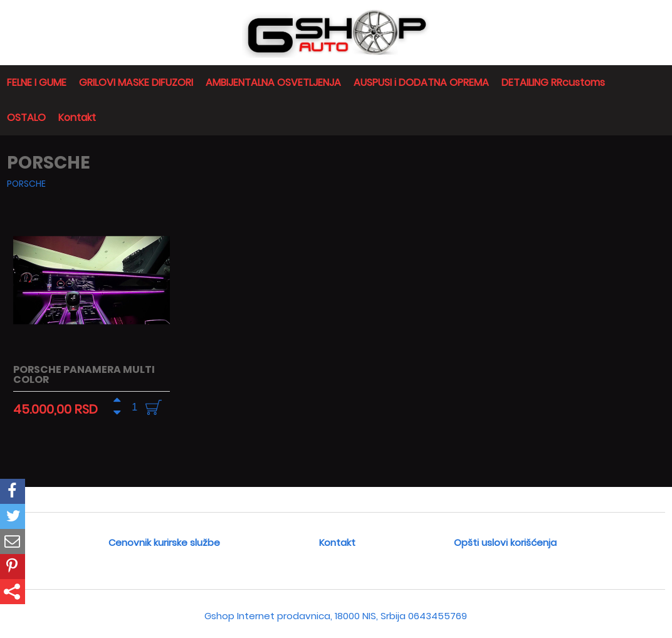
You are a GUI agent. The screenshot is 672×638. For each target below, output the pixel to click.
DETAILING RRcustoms (553, 82)
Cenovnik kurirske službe (164, 542)
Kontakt (77, 118)
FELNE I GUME (37, 82)
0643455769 (438, 616)
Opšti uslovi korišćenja (505, 542)
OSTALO (26, 118)
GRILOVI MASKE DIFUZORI (136, 82)
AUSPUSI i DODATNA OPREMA (421, 82)
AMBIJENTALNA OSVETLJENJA (273, 82)
